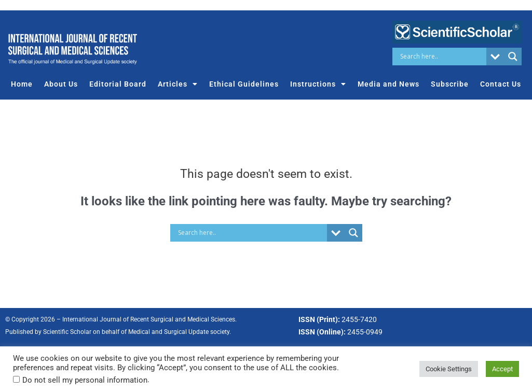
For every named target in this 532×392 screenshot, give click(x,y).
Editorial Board (118, 84)
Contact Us (501, 84)
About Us (61, 84)
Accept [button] (502, 369)
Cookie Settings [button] (449, 369)
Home (22, 84)
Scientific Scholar (67, 332)
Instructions (318, 84)
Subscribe (450, 84)
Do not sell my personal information (85, 380)
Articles (178, 84)
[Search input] (442, 57)
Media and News (388, 84)
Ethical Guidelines (244, 84)
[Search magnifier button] (513, 57)
